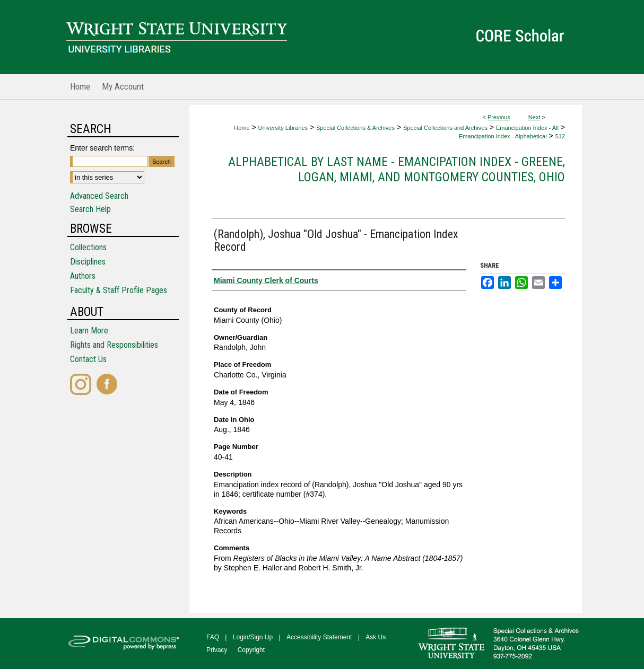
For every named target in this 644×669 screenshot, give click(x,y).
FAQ (213, 637)
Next (534, 117)
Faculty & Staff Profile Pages (119, 290)
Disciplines (88, 262)
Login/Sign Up (253, 637)
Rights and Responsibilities (114, 345)
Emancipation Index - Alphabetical (503, 136)
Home (242, 128)
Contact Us (88, 359)
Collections (88, 247)
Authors (83, 276)
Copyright (251, 650)
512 (560, 136)
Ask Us (376, 637)
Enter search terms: (102, 148)
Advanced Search (99, 196)
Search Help (90, 209)
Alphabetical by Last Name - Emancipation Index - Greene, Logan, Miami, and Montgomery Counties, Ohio (397, 169)
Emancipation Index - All (527, 128)
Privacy (217, 650)
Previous (499, 117)
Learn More (89, 331)
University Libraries (283, 128)
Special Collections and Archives (445, 128)
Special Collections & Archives (355, 128)
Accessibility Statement (319, 637)
